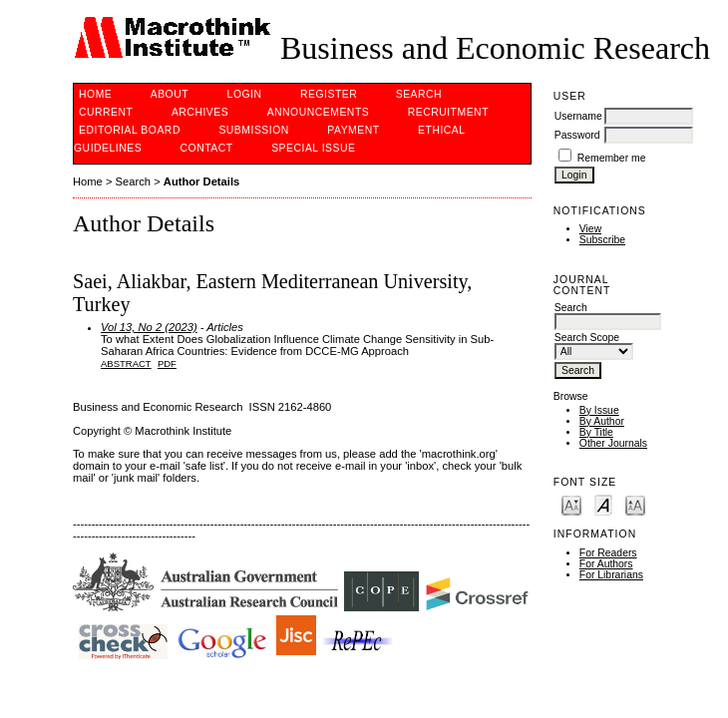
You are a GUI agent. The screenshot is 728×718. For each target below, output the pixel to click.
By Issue (599, 410)
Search (419, 94)
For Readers (608, 553)
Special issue (313, 148)
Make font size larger (635, 504)
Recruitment (448, 112)
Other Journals (613, 443)
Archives (200, 112)
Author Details (201, 181)
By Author (602, 421)
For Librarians (611, 575)
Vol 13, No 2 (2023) (149, 327)
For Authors (606, 564)
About (170, 94)
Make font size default (603, 504)
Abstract (126, 363)
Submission (253, 130)
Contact (207, 148)
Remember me (612, 158)
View (590, 229)
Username (578, 116)
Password (577, 135)
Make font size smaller (571, 504)
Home (95, 94)
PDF (167, 363)
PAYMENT (353, 130)
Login (245, 94)
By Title (596, 432)
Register (329, 94)
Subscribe (602, 240)
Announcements (319, 112)
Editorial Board (130, 130)
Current (106, 112)
